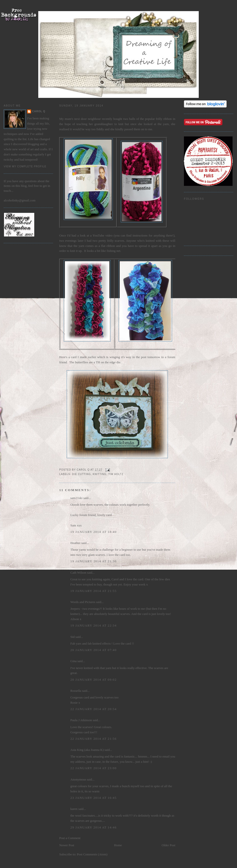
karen (74, 809)
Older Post (168, 845)
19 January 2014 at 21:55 (93, 591)
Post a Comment (70, 838)
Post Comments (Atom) (92, 854)
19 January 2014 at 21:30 (93, 561)
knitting (100, 474)
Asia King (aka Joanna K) (87, 750)
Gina (73, 661)
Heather (75, 543)
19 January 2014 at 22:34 (93, 625)
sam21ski (76, 498)
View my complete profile (25, 166)
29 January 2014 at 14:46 (93, 827)
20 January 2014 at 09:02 (93, 680)
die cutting (81, 474)
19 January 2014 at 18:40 (93, 532)
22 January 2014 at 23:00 (93, 768)
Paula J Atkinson (81, 720)
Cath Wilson (78, 573)
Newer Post (67, 845)
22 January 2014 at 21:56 (93, 739)
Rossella (76, 691)
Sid (72, 637)
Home (118, 845)
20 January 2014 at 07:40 (93, 650)
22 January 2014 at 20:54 (93, 709)
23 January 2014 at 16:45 (93, 798)
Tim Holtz (116, 474)
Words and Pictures (83, 602)
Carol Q (39, 111)
